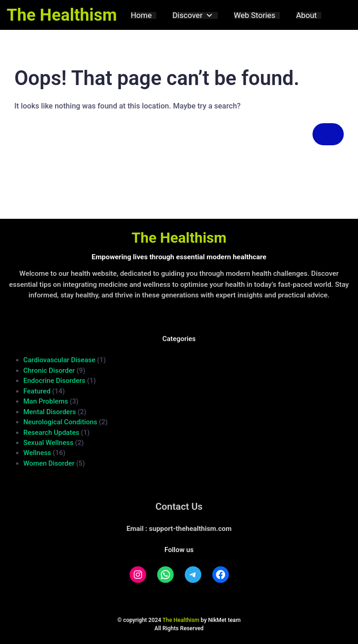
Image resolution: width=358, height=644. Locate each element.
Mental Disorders (50, 412)
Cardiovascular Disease (60, 360)
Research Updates (51, 433)
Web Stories (255, 15)
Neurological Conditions (60, 422)
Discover (193, 15)
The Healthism (62, 15)
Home (141, 15)
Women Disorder (49, 463)
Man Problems (46, 401)
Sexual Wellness (48, 443)
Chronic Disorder (49, 370)
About (306, 15)
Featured (37, 391)
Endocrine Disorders (54, 381)
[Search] (328, 134)
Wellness (37, 453)
